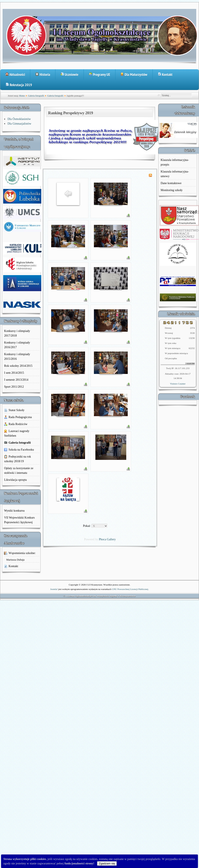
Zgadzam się (107, 863)
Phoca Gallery (107, 539)
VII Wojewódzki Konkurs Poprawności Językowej (19, 520)
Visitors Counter (178, 384)
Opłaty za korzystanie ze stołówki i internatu (19, 471)
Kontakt (165, 74)
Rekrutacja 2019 (19, 85)
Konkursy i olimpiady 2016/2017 (17, 345)
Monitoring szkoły (172, 190)
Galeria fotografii (36, 96)
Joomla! (54, 589)
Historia (43, 74)
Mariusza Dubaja (15, 560)
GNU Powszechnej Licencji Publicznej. (130, 589)
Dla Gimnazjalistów (19, 124)
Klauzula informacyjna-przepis (175, 162)
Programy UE (99, 74)
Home (22, 96)
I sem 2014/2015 (14, 373)
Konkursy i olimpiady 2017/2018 (17, 333)
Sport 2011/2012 (14, 387)
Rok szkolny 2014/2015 (18, 366)
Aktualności (15, 74)
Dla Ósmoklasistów (19, 119)
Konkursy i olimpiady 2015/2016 (17, 357)
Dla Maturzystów (134, 74)
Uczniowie (69, 74)
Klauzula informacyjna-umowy (175, 174)
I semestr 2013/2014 (16, 380)
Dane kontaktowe (171, 183)
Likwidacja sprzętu (15, 480)
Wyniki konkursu (14, 511)
